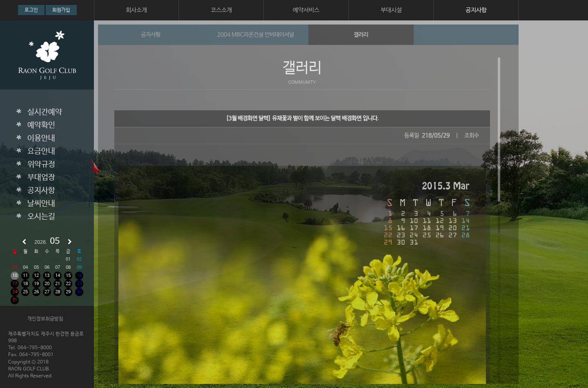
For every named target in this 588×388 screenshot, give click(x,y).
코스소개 (221, 10)
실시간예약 (45, 112)
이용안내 (41, 138)
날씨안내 (41, 204)
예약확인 (41, 125)
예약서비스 (306, 10)
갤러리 (361, 35)
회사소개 (136, 10)
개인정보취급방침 (45, 319)
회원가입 (61, 10)
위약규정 (41, 165)
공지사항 (476, 10)
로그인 (31, 10)
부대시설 (391, 10)
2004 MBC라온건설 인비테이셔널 (256, 35)
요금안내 (41, 152)
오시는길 (41, 217)
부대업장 (41, 178)
